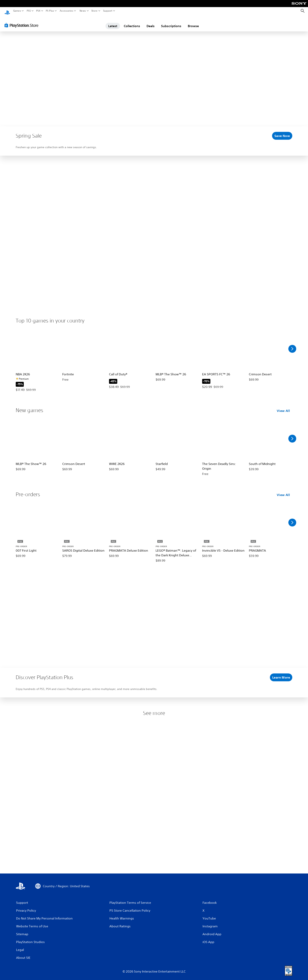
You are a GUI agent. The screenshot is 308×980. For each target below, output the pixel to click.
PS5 (29, 11)
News (83, 11)
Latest (113, 22)
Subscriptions (171, 22)
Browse (193, 22)
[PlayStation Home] (7, 11)
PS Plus (50, 11)
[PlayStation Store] (22, 21)
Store (94, 11)
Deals (151, 22)
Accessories (66, 11)
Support (108, 11)
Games (17, 11)
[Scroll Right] (292, 345)
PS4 (38, 11)
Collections (132, 22)
